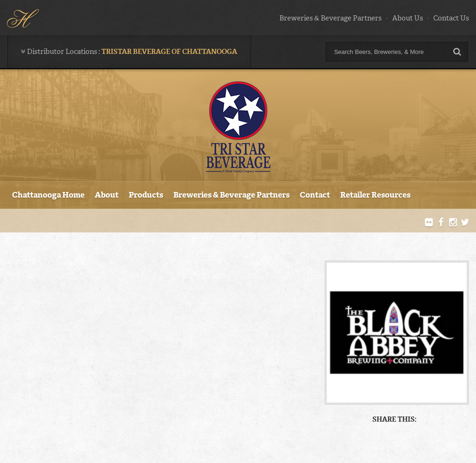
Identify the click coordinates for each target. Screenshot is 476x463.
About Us (408, 18)
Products (146, 195)
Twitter (465, 223)
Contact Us (451, 18)
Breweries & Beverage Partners (331, 18)
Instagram (453, 223)
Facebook (441, 223)
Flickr (429, 223)
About (107, 195)
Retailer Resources (375, 195)
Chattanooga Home (48, 195)
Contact (315, 195)
